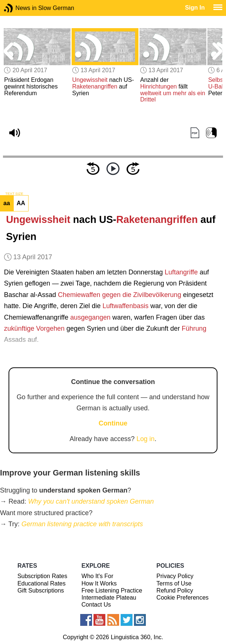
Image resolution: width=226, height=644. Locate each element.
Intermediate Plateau (109, 598)
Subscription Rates (42, 576)
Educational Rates (42, 583)
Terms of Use (174, 583)
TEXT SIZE (14, 194)
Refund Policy (175, 590)
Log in (146, 439)
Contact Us (96, 605)
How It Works (99, 583)
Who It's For (98, 576)
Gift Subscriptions (41, 590)
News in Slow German (19, 8)
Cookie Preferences (183, 598)
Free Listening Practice (112, 590)
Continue (113, 423)
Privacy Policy (175, 576)
